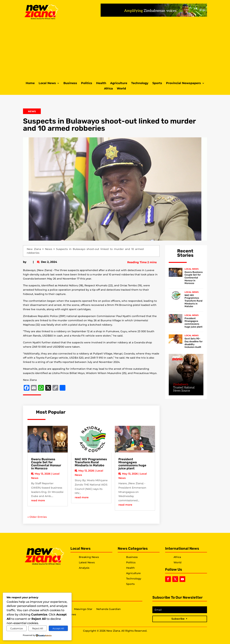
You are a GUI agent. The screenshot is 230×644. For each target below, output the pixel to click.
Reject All (38, 628)
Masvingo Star (83, 609)
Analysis (84, 568)
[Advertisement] (115, 50)
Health (101, 83)
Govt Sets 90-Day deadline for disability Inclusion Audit (194, 343)
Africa (108, 89)
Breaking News (89, 557)
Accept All (58, 628)
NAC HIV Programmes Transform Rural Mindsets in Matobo (91, 462)
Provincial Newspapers (183, 83)
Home (30, 83)
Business (70, 83)
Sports (157, 83)
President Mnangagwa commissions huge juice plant (132, 464)
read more (38, 500)
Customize (17, 628)
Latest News (87, 562)
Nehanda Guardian (109, 609)
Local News (47, 83)
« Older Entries (37, 517)
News (32, 111)
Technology (140, 83)
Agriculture (119, 83)
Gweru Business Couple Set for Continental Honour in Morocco (46, 464)
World (121, 89)
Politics (87, 83)
